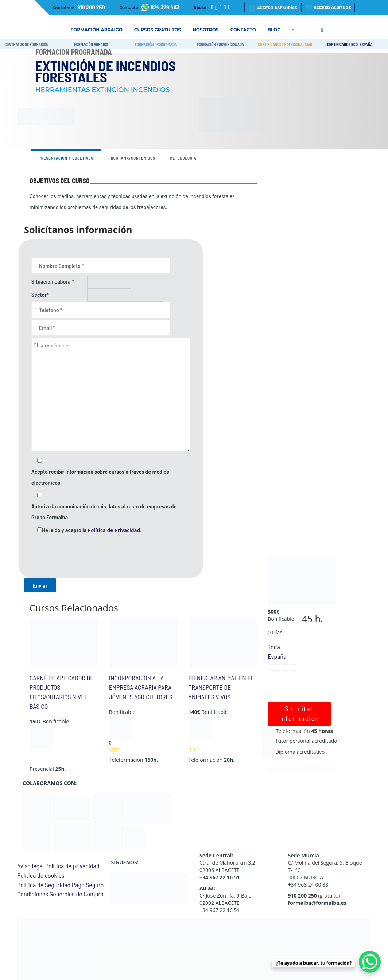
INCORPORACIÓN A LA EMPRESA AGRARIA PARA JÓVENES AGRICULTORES (141, 687)
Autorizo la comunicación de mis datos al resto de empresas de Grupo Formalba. (104, 512)
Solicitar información (299, 714)
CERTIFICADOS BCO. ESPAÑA (350, 44)
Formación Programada (74, 52)
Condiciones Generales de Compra (60, 894)
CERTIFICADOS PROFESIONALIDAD (285, 44)
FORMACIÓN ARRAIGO (91, 44)
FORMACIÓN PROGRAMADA (156, 44)
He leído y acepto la (92, 530)
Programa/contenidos (132, 158)
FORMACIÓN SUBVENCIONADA (220, 44)
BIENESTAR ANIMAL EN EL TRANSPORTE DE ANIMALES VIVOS (221, 687)
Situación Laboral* (53, 281)
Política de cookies (41, 875)
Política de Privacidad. (115, 530)
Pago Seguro (88, 885)
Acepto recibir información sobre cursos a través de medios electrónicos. (100, 477)
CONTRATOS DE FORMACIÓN (26, 44)
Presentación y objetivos (66, 158)
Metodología (183, 158)
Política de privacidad (72, 866)
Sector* (40, 294)
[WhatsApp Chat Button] (370, 962)
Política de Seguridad (44, 885)
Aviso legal (30, 866)
